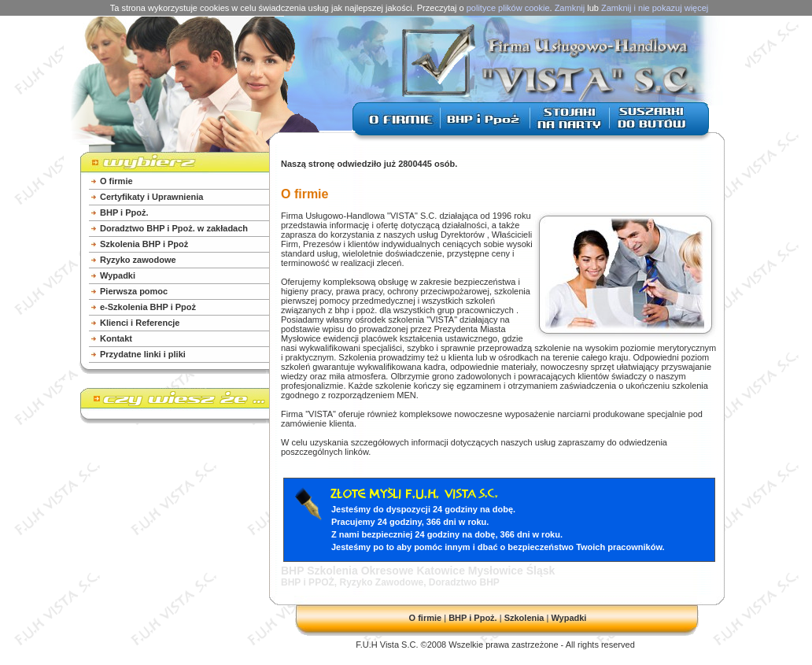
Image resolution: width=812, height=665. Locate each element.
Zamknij (570, 8)
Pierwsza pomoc (134, 291)
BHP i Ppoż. (124, 212)
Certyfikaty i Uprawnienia (151, 197)
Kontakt (116, 338)
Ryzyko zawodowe (138, 260)
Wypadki (118, 275)
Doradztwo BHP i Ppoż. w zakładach (174, 228)
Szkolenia (524, 618)
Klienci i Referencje (140, 323)
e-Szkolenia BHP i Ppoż (148, 307)
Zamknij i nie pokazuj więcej (655, 8)
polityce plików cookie (508, 8)
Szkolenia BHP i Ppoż (144, 244)
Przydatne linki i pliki (143, 354)
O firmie (116, 181)
